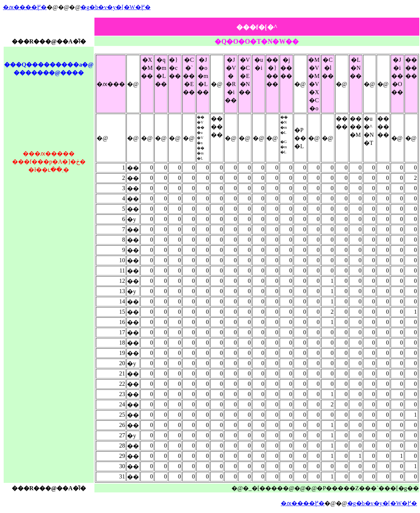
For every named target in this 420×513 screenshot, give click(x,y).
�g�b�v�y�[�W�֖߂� (115, 7)
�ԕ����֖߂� (25, 7)
